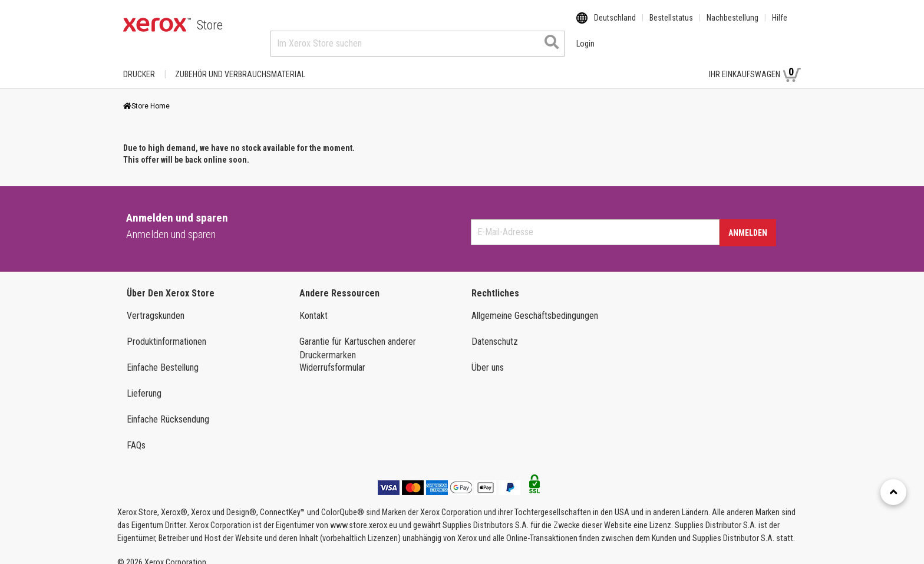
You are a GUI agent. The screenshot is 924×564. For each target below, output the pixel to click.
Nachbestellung (732, 25)
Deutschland (615, 25)
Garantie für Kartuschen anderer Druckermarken (358, 337)
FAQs (136, 434)
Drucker (139, 63)
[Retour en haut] (893, 492)
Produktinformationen (166, 330)
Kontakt (313, 304)
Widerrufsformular (332, 356)
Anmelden (748, 222)
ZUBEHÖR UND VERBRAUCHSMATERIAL (240, 63)
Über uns (488, 356)
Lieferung (144, 382)
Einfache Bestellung (163, 356)
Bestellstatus (671, 25)
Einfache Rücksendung (168, 408)
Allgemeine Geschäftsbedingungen (535, 304)
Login (679, 63)
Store (210, 25)
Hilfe (780, 25)
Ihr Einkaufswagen (755, 62)
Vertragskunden (156, 304)
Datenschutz (495, 330)
